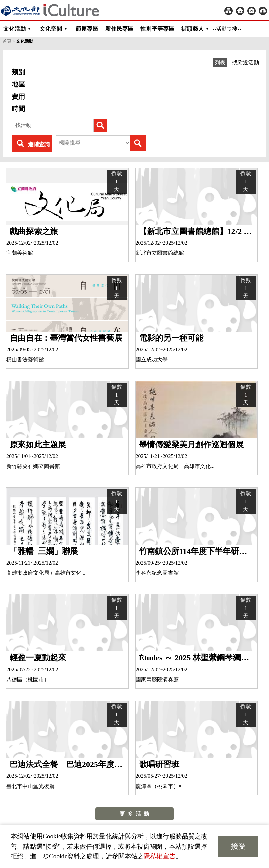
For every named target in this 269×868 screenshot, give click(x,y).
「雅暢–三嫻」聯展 (44, 551)
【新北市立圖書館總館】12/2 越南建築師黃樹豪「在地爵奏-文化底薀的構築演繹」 (195, 231)
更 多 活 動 (134, 814)
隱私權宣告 (160, 856)
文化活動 (25, 41)
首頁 (7, 41)
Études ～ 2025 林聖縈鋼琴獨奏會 (195, 658)
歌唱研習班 (159, 764)
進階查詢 (39, 144)
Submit (100, 125)
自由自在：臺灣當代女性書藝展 (66, 338)
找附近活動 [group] (246, 64)
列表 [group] (220, 64)
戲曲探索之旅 (34, 231)
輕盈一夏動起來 (38, 658)
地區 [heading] (131, 85)
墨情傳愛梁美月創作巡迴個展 (191, 445)
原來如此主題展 (38, 445)
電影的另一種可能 (171, 338)
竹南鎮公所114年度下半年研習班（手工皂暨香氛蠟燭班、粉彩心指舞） (195, 551)
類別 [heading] (131, 73)
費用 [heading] (131, 97)
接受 (238, 846)
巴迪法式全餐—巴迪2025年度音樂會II (66, 764)
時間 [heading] (131, 109)
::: (6, 5)
